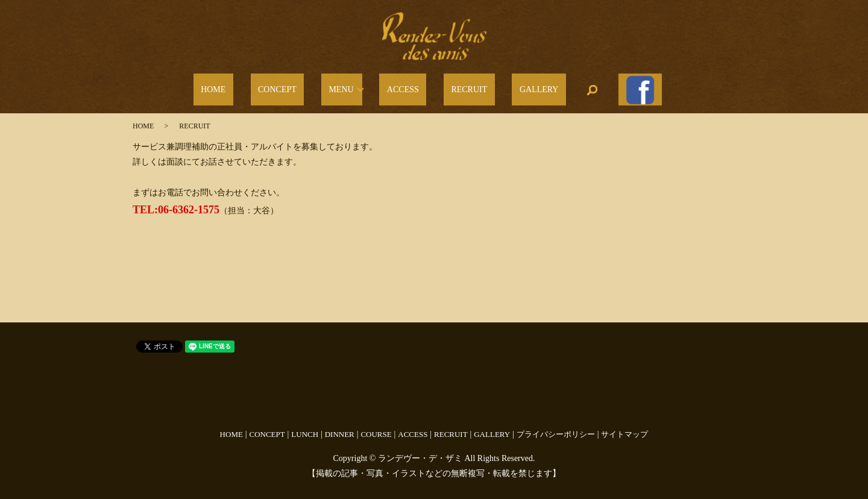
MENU (352, 86)
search (559, 86)
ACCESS (407, 86)
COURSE (376, 426)
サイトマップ (624, 426)
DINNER (340, 426)
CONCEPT (303, 86)
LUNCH (305, 426)
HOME (254, 86)
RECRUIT (458, 86)
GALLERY (513, 86)
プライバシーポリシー (556, 426)
